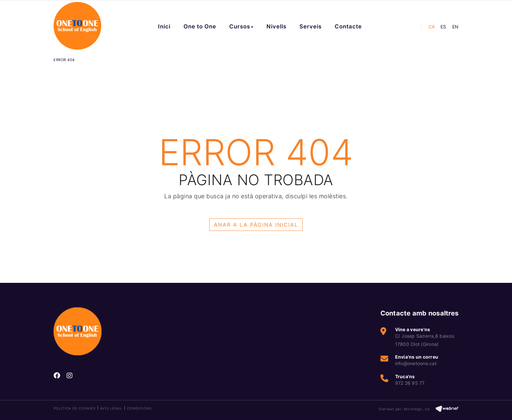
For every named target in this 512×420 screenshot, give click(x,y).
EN (456, 27)
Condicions (139, 408)
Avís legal (111, 408)
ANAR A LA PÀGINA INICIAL (256, 225)
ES (443, 27)
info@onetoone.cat (416, 363)
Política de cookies (74, 408)
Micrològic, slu (417, 409)
